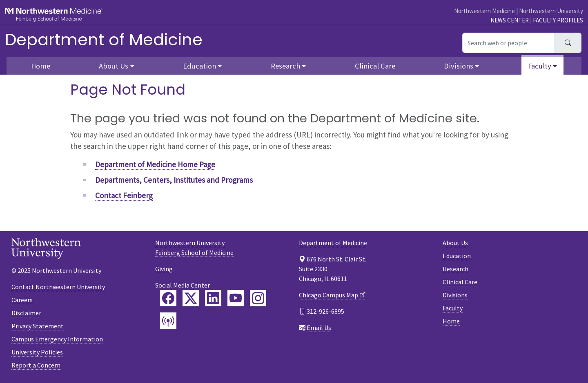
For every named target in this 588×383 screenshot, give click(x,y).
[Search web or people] (509, 43)
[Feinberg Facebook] (168, 298)
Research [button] (285, 66)
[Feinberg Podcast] (168, 321)
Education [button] (199, 66)
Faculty (453, 308)
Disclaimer (26, 313)
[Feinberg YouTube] (236, 298)
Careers (22, 300)
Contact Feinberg (124, 195)
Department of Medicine (104, 40)
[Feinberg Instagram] (258, 298)
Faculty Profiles (558, 20)
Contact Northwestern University (58, 287)
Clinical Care (375, 66)
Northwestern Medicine (484, 11)
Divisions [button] (459, 66)
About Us (455, 243)
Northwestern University (551, 11)
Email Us (319, 328)
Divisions (455, 295)
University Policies (37, 352)
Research (455, 269)
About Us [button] (114, 66)
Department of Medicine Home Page (155, 164)
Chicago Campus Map (329, 295)
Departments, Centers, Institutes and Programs (174, 180)
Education (457, 256)
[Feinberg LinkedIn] (213, 298)
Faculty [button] (540, 66)
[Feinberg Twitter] (191, 298)
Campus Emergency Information (57, 339)
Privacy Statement (38, 326)
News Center (510, 20)
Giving (164, 269)
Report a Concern (36, 365)
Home (41, 66)
